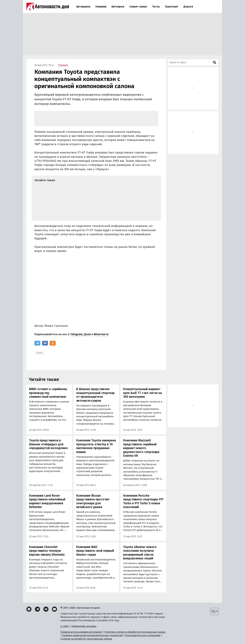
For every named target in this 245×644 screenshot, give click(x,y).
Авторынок (83, 7)
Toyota (39, 353)
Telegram (76, 334)
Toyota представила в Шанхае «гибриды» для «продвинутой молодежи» (48, 444)
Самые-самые (138, 7)
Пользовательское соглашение (143, 635)
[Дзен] (29, 609)
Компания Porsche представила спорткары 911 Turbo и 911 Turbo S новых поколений (143, 501)
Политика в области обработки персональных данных (135, 632)
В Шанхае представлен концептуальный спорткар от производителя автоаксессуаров (95, 395)
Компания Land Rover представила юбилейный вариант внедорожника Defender (47, 501)
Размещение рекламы (84, 626)
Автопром (118, 7)
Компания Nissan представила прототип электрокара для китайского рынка (93, 501)
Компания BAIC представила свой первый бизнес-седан (95, 551)
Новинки (101, 7)
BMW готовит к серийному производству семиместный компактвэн (48, 393)
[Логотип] (48, 6)
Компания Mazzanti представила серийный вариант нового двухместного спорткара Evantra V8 (141, 448)
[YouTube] (54, 609)
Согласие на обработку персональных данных (86, 639)
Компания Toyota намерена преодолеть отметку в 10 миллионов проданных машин (96, 446)
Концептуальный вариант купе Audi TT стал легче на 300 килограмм (142, 393)
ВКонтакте (101, 334)
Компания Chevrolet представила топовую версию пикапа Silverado (47, 551)
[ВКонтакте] (45, 343)
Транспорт (171, 7)
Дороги (188, 7)
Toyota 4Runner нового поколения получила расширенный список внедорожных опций (140, 553)
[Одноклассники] (53, 343)
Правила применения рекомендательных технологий (92, 635)
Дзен (87, 334)
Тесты (156, 7)
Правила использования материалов (81, 632)
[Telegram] (37, 343)
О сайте (65, 626)
